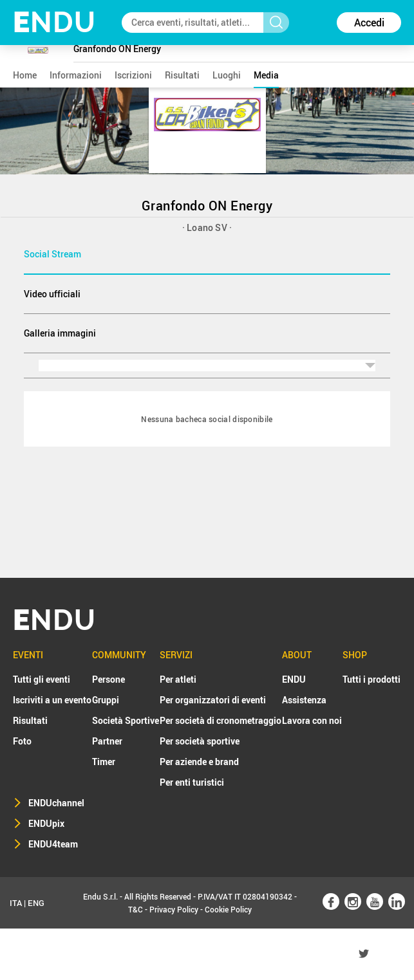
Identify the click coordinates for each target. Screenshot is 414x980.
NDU (54, 22)
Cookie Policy (228, 909)
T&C (136, 909)
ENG (36, 903)
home (25, 75)
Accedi (369, 23)
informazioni (76, 75)
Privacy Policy (174, 909)
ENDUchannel (56, 803)
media (266, 75)
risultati (182, 75)
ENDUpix (46, 823)
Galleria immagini (60, 333)
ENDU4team (53, 844)
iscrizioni (133, 75)
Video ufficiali (52, 294)
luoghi (227, 75)
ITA (16, 903)
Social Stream (52, 254)
